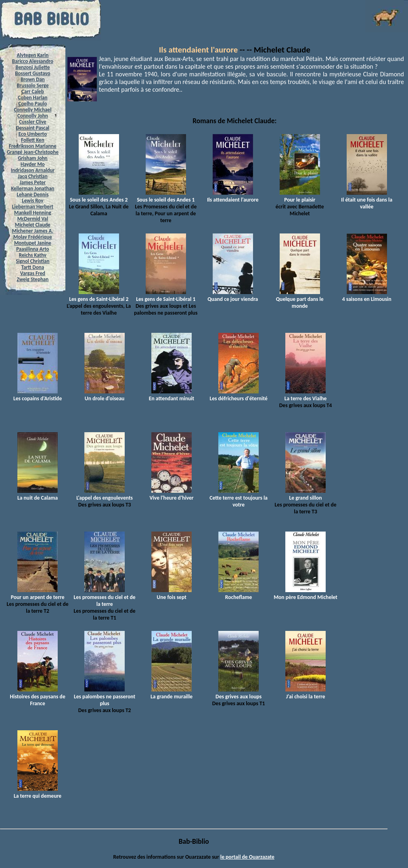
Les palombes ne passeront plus (105, 697)
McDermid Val (33, 219)
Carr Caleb (33, 91)
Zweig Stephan (32, 279)
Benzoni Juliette (32, 67)
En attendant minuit (172, 395)
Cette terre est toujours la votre (239, 498)
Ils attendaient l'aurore (198, 50)
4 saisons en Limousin (367, 296)
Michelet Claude (33, 225)
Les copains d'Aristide (38, 395)
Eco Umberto (33, 134)
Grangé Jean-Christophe (33, 152)
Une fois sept (172, 594)
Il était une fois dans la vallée (367, 200)
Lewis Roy (32, 201)
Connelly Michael (32, 110)
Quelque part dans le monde (300, 299)
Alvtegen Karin (32, 55)
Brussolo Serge (32, 85)
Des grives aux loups (239, 693)
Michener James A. (33, 231)
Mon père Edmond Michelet (305, 594)
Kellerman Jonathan (32, 188)
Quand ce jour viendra (233, 296)
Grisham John (32, 158)
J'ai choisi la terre (305, 693)
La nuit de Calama (38, 494)
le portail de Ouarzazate (247, 857)
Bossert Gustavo (32, 73)
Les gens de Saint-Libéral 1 (166, 296)
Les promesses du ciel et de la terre (105, 597)
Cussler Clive (32, 122)
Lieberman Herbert (33, 207)
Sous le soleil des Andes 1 (166, 196)
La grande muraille (172, 693)
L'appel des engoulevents (105, 494)
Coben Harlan (32, 98)
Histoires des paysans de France (37, 697)
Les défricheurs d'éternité (238, 395)
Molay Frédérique (33, 237)
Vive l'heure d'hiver (171, 494)
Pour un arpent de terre (38, 594)
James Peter (33, 182)
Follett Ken (33, 140)
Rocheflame (239, 594)
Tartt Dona (33, 267)
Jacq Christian (33, 176)
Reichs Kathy (33, 255)
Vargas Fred (33, 273)
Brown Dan (33, 79)
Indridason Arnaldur (33, 170)
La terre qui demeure (38, 792)
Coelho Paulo (32, 104)
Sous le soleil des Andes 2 (99, 196)
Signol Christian (32, 261)
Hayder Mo (33, 164)
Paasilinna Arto (32, 249)
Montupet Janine (33, 243)
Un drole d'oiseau (105, 395)
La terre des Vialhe (306, 395)
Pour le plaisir (300, 196)
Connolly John (33, 116)
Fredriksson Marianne (33, 146)
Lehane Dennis (32, 194)
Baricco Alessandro (33, 61)
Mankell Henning (33, 213)
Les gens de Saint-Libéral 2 (99, 296)
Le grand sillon (305, 494)
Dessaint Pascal (33, 128)
